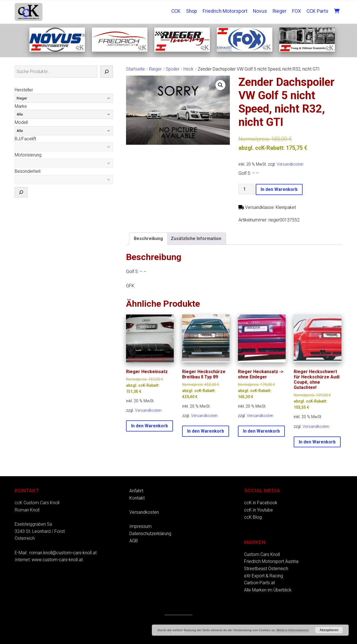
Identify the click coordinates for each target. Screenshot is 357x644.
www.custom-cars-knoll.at (57, 560)
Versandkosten (290, 164)
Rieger (280, 11)
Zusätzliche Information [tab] (196, 239)
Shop (192, 11)
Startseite (135, 69)
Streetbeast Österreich (266, 569)
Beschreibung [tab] (148, 239)
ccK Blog (253, 517)
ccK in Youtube (258, 510)
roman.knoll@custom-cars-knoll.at (63, 553)
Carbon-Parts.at (259, 583)
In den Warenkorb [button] (149, 426)
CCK (176, 11)
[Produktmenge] (247, 189)
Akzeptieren (329, 630)
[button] (220, 85)
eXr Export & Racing (263, 576)
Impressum (140, 526)
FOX (296, 11)
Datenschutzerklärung (150, 534)
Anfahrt (136, 491)
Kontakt (137, 498)
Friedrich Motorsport (225, 11)
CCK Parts (317, 11)
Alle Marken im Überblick (268, 590)
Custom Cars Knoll (262, 554)
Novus (260, 11)
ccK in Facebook (261, 503)
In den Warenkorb (279, 189)
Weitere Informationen (293, 630)
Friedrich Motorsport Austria (271, 561)
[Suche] (107, 72)
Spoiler (173, 69)
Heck (188, 69)
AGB (134, 541)
